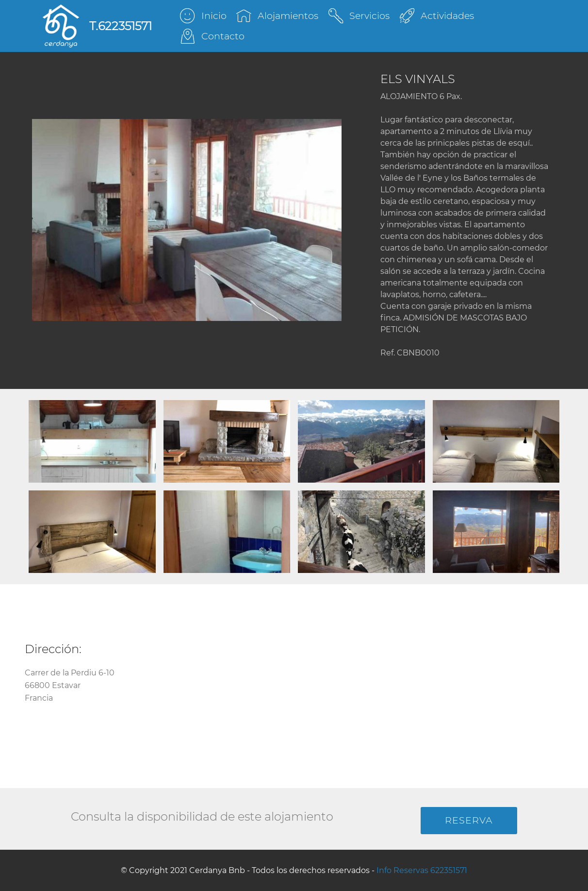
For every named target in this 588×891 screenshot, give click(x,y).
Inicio (203, 16)
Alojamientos (277, 16)
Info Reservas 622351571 (422, 870)
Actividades (437, 16)
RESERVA (469, 820)
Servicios (359, 16)
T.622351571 (121, 26)
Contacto (212, 36)
